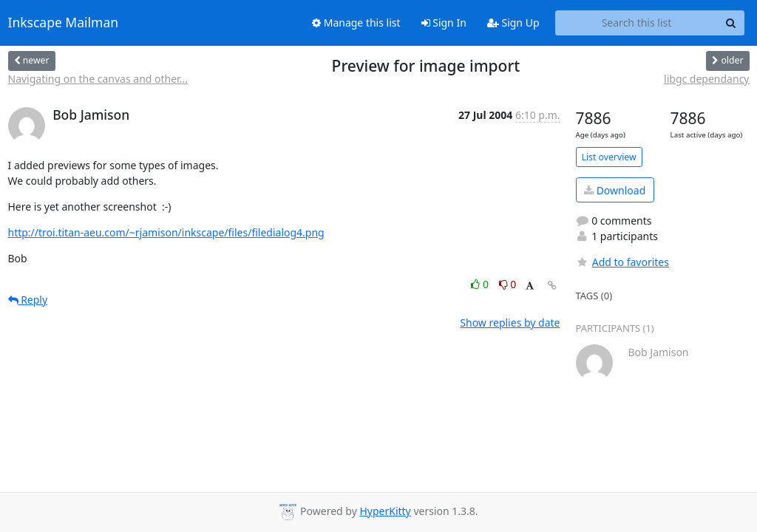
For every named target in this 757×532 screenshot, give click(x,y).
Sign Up (513, 23)
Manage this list (356, 23)
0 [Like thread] (481, 284)
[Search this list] (637, 23)
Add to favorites (622, 262)
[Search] (731, 23)
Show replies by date (510, 323)
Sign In (444, 23)
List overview (609, 157)
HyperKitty (385, 511)
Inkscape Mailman (64, 23)
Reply (28, 300)
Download (615, 190)
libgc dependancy (706, 79)
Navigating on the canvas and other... (98, 79)
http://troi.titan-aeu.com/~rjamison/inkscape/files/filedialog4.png (166, 232)
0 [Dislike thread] (508, 284)
